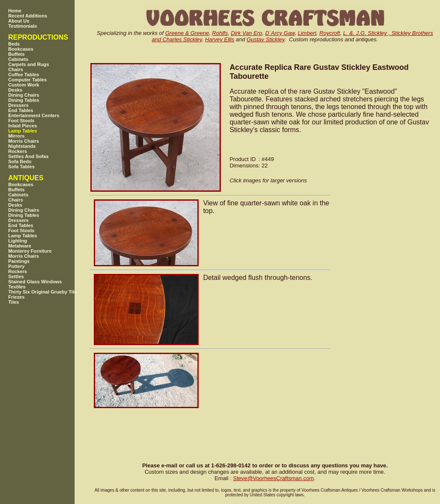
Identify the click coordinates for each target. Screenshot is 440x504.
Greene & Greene (187, 33)
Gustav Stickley (265, 39)
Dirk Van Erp (246, 33)
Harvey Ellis (220, 39)
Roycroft (330, 33)
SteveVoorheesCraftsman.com (273, 478)
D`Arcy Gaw (280, 33)
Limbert (307, 33)
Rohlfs (220, 33)
